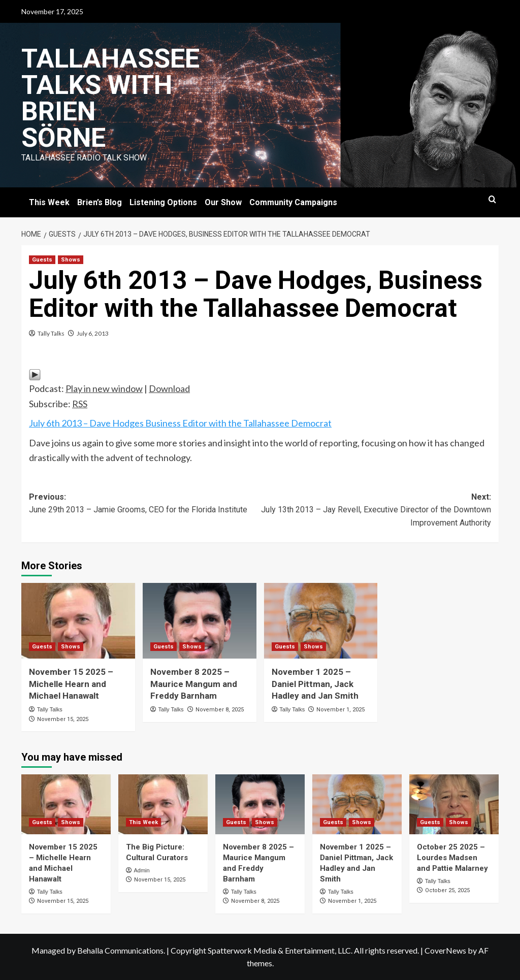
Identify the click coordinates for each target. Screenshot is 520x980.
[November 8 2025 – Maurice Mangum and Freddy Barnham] (200, 621)
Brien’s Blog (100, 202)
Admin (141, 870)
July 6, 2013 (93, 333)
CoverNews (445, 950)
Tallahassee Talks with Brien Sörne (110, 98)
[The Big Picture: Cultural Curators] (163, 804)
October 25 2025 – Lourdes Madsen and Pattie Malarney (452, 858)
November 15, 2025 (63, 719)
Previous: (144, 504)
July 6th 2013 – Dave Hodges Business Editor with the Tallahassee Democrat (180, 423)
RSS (80, 404)
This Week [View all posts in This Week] (143, 822)
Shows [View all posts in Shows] (71, 260)
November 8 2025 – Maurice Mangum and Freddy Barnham (194, 684)
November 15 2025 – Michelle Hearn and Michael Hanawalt (71, 684)
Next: (376, 511)
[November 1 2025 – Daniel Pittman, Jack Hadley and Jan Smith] (321, 621)
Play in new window (104, 388)
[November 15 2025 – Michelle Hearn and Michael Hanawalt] (78, 621)
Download (169, 388)
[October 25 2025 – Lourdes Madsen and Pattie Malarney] (454, 804)
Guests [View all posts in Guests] (42, 260)
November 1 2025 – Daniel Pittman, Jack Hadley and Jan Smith (315, 684)
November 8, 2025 (220, 710)
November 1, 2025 (340, 710)
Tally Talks (51, 333)
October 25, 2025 (447, 890)
